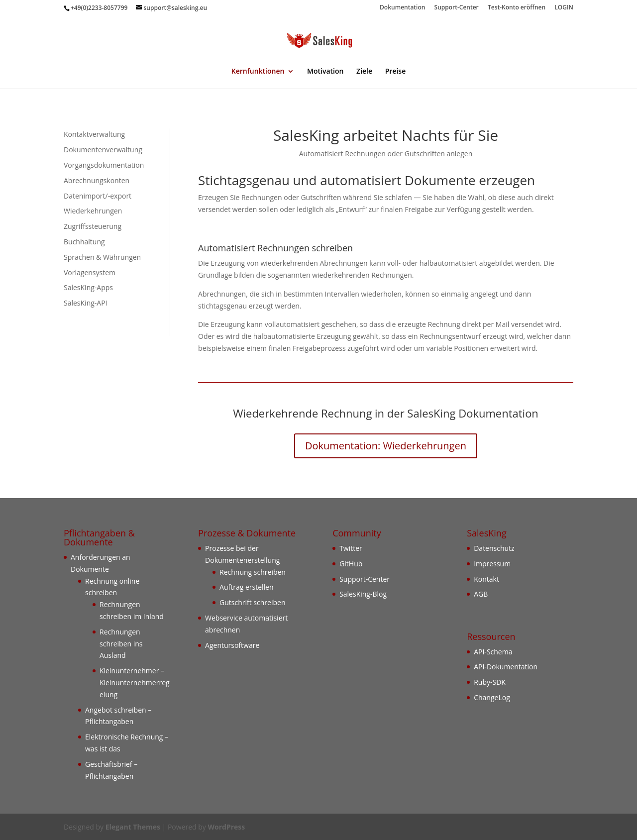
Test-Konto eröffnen (517, 8)
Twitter (351, 548)
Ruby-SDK (490, 682)
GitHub (351, 564)
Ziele (364, 72)
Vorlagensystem (90, 272)
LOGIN (564, 8)
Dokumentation (402, 8)
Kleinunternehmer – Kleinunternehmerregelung (135, 682)
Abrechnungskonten (97, 180)
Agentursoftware (232, 645)
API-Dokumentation (506, 667)
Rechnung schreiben (253, 572)
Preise (396, 72)
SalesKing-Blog (363, 594)
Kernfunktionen (258, 72)
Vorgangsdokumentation (104, 165)
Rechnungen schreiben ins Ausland (121, 644)
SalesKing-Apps (88, 287)
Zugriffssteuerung (93, 226)
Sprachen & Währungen (102, 257)
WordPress (226, 827)
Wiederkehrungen (93, 211)
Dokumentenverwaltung (103, 150)
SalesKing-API (86, 303)
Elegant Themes (133, 827)
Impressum (492, 564)
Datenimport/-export (98, 196)
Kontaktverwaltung (94, 134)
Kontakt (486, 579)
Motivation (325, 72)
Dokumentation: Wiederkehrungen (386, 446)
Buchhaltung (84, 242)
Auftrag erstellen (247, 587)
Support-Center (457, 8)
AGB (481, 594)
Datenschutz (494, 548)
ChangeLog (492, 697)
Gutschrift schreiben (252, 602)
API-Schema (493, 652)
